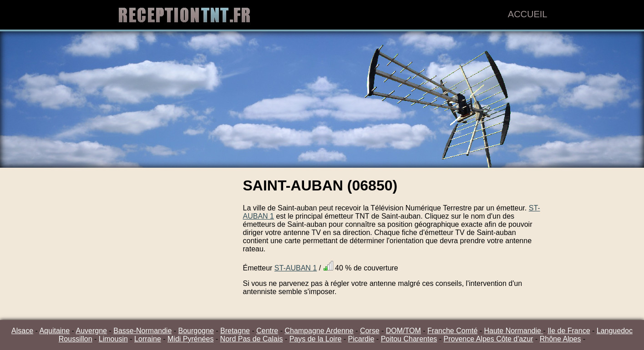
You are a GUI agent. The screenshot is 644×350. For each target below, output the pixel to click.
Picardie (361, 339)
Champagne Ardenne (319, 331)
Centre (267, 331)
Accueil (528, 14)
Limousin (113, 339)
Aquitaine (54, 331)
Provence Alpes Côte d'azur (489, 339)
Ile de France (569, 331)
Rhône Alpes (560, 339)
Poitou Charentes (409, 339)
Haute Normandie (514, 331)
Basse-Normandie (142, 331)
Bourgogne (196, 331)
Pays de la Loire (316, 339)
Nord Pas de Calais (252, 339)
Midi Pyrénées (190, 339)
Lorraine (148, 339)
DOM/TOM (403, 331)
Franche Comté (452, 331)
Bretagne (235, 331)
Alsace (22, 331)
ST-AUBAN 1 (296, 268)
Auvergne (92, 331)
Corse (370, 331)
